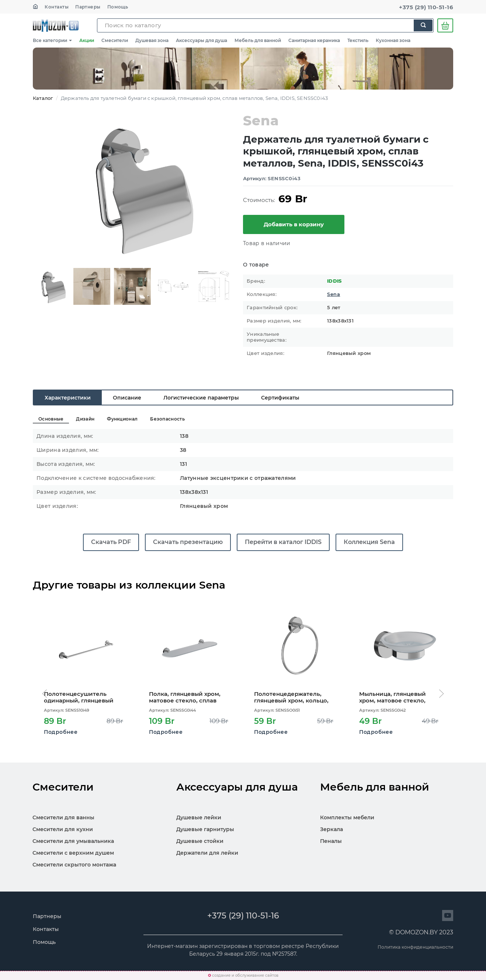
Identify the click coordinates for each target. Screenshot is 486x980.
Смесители (115, 40)
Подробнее (61, 732)
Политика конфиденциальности (415, 947)
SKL (56, 25)
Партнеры (88, 7)
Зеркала (331, 829)
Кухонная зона (393, 40)
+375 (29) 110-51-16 (426, 7)
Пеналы (331, 841)
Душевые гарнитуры (205, 829)
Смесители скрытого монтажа (74, 865)
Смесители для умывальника (73, 841)
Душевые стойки (200, 841)
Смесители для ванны (63, 817)
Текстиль (358, 40)
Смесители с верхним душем (73, 853)
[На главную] (35, 7)
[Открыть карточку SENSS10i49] (85, 648)
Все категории (52, 40)
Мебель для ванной (258, 40)
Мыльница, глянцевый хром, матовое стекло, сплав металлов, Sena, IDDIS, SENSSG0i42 (393, 697)
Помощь (118, 7)
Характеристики (68, 398)
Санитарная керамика (314, 40)
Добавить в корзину (294, 224)
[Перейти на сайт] (448, 916)
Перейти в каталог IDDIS (283, 542)
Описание (127, 398)
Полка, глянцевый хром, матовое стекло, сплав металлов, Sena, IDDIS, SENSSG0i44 (185, 697)
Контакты (57, 7)
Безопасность (167, 419)
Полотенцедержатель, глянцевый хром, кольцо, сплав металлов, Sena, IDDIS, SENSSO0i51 (291, 697)
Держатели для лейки (207, 853)
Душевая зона (152, 40)
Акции (87, 40)
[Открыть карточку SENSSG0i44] (190, 648)
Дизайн (85, 419)
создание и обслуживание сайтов (245, 975)
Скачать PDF (111, 542)
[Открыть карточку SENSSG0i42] (401, 648)
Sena (334, 294)
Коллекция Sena (369, 542)
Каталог (43, 98)
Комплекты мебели (347, 817)
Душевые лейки (199, 817)
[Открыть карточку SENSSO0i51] (296, 648)
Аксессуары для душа (202, 40)
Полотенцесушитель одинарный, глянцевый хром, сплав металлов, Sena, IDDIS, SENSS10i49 (79, 697)
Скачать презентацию (188, 542)
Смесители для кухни (63, 829)
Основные (51, 419)
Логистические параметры (201, 398)
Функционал (122, 419)
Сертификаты (280, 398)
